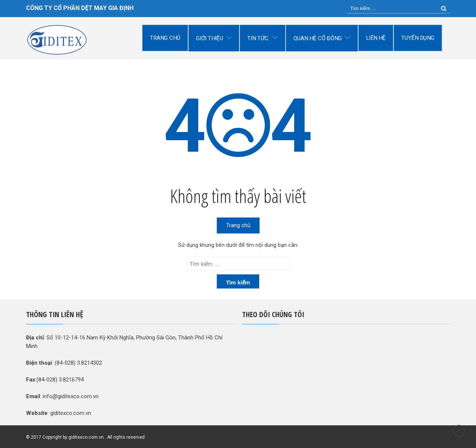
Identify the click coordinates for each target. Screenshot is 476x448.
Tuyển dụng (418, 38)
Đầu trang (459, 431)
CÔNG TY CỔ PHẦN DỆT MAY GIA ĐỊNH (80, 8)
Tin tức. (258, 38)
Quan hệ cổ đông (318, 38)
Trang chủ (165, 38)
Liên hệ (376, 38)
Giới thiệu (210, 38)
